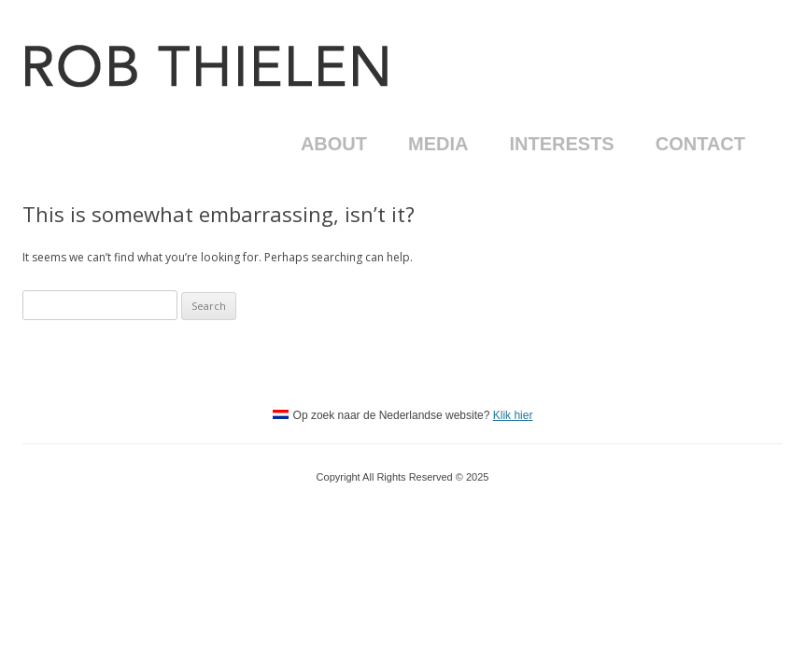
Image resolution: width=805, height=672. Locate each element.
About (334, 144)
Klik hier (513, 415)
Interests (561, 144)
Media (438, 144)
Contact (700, 144)
